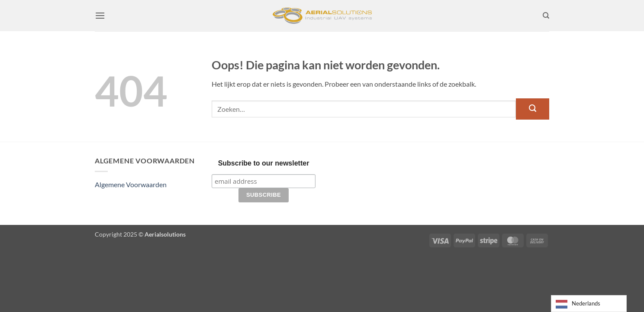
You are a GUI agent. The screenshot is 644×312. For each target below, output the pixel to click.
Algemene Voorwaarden (131, 184)
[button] (100, 15)
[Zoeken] (546, 16)
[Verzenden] (533, 109)
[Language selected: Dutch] (589, 304)
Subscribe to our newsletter (264, 163)
